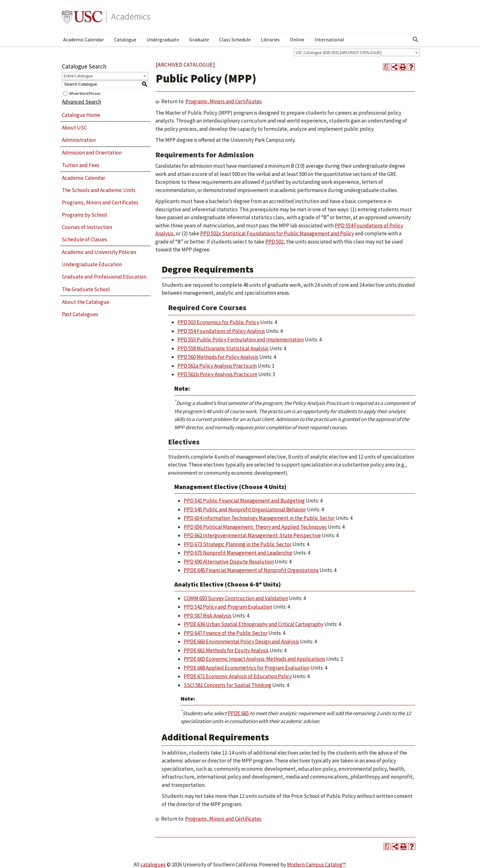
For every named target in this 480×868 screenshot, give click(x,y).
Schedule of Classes (84, 239)
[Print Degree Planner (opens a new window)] (387, 67)
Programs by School (84, 215)
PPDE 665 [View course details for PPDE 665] (238, 713)
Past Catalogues (80, 314)
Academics (131, 16)
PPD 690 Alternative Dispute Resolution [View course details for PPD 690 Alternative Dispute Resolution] (229, 562)
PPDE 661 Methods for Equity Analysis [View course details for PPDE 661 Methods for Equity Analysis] (226, 650)
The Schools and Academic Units (99, 190)
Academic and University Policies (99, 252)
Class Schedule (235, 39)
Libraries (270, 39)
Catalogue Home (81, 115)
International (329, 39)
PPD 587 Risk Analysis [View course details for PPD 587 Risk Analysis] (208, 616)
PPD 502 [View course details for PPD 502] (274, 242)
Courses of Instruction (87, 227)
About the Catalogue (86, 302)
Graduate (199, 39)
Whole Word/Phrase (85, 93)
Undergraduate (163, 39)
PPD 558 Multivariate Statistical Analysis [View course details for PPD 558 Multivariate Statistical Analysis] (223, 348)
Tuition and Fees (81, 165)
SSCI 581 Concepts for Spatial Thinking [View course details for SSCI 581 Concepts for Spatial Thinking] (228, 685)
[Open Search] (416, 39)
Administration (79, 140)
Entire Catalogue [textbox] (78, 76)
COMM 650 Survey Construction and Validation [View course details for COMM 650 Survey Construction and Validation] (236, 598)
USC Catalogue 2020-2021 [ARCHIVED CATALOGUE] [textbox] (339, 53)
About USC (74, 128)
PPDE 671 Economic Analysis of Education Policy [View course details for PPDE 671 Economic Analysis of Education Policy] (238, 676)
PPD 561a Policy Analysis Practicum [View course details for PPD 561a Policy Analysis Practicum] (217, 366)
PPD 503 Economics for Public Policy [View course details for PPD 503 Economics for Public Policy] (218, 322)
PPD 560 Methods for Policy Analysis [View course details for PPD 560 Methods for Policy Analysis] (218, 357)
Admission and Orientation (92, 153)
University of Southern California (82, 16)
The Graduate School (86, 289)
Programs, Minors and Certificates (100, 202)
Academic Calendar (84, 39)
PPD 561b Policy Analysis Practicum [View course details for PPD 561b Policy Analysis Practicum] (217, 374)
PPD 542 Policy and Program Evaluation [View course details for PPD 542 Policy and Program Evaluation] (228, 607)
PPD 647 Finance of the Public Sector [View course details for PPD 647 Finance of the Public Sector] (226, 633)
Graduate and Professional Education (104, 277)
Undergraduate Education (92, 264)
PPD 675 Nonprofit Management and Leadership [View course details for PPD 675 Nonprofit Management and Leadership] (238, 553)
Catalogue (125, 39)
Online (297, 39)
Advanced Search (81, 102)
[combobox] (357, 52)
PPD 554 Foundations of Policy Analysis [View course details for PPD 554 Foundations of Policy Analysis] (221, 331)
